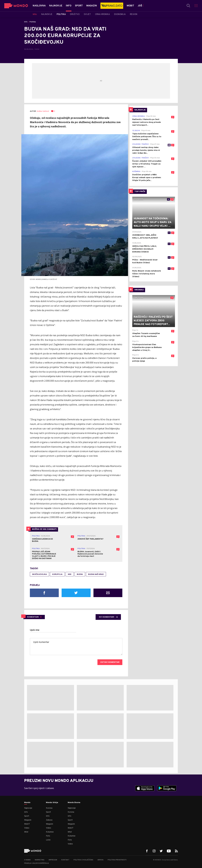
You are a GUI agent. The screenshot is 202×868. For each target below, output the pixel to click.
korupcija (57, 574)
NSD (70, 574)
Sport (27, 816)
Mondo (27, 803)
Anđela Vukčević (43, 111)
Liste (48, 840)
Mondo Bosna (74, 803)
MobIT (27, 824)
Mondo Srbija (52, 803)
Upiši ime (35, 630)
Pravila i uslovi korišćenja (36, 863)
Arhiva (100, 860)
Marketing (40, 860)
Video (27, 828)
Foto (48, 836)
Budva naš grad (96, 574)
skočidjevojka (39, 574)
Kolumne (50, 832)
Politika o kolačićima (83, 860)
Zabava (49, 820)
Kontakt (65, 860)
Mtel (26, 832)
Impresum (53, 860)
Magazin (28, 820)
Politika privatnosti (117, 860)
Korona (49, 808)
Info (26, 22)
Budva (80, 574)
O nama (27, 860)
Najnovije (28, 808)
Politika (33, 22)
